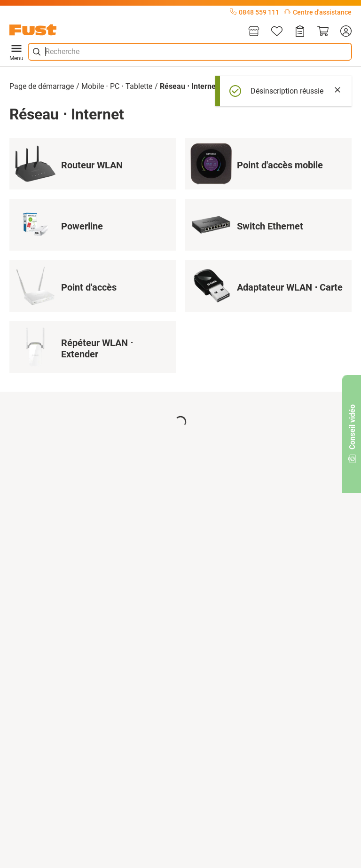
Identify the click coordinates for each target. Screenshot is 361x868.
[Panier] (323, 32)
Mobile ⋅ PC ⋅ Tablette (117, 86)
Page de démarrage (42, 86)
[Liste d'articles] (277, 32)
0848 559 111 (255, 12)
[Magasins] (254, 32)
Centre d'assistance (318, 12)
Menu (16, 52)
